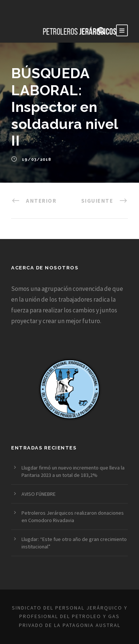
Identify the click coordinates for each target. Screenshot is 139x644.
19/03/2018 (37, 160)
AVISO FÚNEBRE (39, 494)
